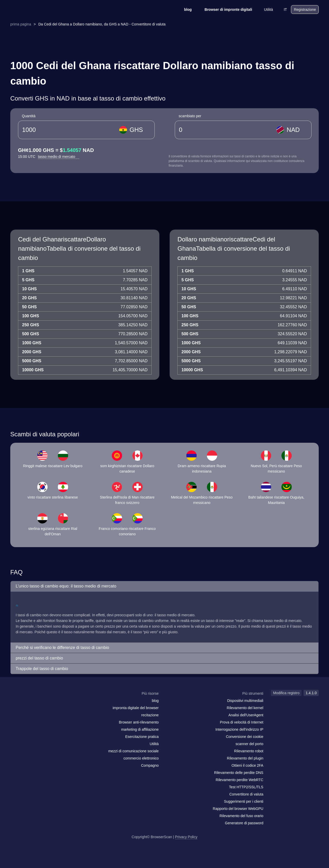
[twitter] (37, 703)
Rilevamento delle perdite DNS (239, 773)
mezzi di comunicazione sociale (133, 751)
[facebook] (27, 703)
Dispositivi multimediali (245, 701)
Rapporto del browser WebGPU (238, 809)
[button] (164, 586)
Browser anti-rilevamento (139, 722)
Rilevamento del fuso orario (241, 816)
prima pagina (21, 24)
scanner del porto (249, 744)
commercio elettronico (141, 758)
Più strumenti (253, 693)
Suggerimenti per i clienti (244, 801)
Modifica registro (286, 693)
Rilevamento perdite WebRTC (239, 780)
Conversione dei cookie (245, 737)
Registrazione (305, 10)
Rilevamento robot (249, 751)
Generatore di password (244, 823)
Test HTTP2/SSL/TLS (246, 787)
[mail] (16, 703)
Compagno (150, 765)
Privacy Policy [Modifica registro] (186, 837)
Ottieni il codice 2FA (248, 765)
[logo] (36, 10)
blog (185, 10)
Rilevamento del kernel (245, 708)
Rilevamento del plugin (245, 758)
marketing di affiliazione (140, 729)
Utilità (265, 10)
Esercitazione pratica (142, 737)
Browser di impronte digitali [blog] (225, 10)
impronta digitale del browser (136, 708)
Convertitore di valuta (246, 794)
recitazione (150, 715)
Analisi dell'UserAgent (246, 715)
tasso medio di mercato (59, 157)
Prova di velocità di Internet (242, 722)
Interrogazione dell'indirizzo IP (239, 729)
